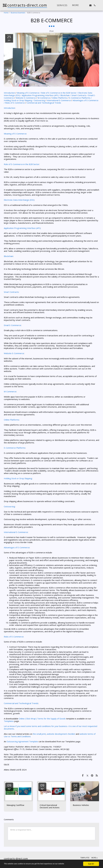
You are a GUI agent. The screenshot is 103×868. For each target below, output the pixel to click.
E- (5, 448)
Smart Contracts (11, 292)
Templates (9, 721)
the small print (39, 734)
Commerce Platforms (16, 448)
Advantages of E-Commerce (17, 547)
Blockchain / (66, 95)
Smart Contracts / (80, 95)
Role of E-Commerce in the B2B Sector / (60, 93)
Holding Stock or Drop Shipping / (19, 100)
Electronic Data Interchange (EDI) (19, 200)
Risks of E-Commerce (15, 103)
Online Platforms (60, 98)
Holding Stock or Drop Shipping (18, 478)
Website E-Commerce (26, 98)
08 (75, 786)
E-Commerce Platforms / (80, 98)
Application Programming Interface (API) (22, 228)
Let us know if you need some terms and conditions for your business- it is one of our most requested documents (51, 727)
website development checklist (61, 734)
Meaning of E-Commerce (15, 134)
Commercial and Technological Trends (44, 103)
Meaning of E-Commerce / (29, 93)
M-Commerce (44, 98)
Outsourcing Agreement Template (22, 741)
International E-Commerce (59, 100)
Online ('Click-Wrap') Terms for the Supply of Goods (42, 719)
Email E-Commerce (12, 325)
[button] (86, 5)
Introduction (10, 93)
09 (9, 786)
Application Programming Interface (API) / (41, 95)
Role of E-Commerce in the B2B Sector (22, 164)
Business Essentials (18, 13)
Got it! (91, 864)
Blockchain (8, 256)
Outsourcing (40, 100)
